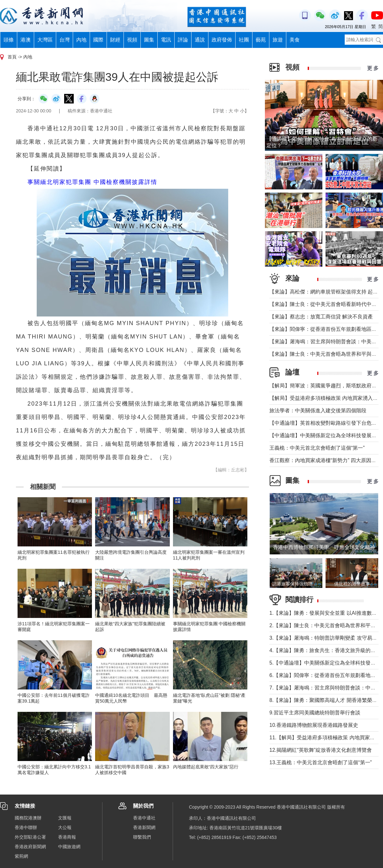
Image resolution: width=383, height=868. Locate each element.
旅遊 (278, 40)
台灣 (64, 40)
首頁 (12, 57)
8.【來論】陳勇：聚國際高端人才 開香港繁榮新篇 (326, 700)
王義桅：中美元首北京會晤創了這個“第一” (317, 448)
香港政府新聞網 (30, 847)
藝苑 (261, 40)
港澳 (26, 40)
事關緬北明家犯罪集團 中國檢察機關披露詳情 (92, 182)
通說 (200, 40)
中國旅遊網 (69, 847)
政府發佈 (222, 40)
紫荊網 (21, 856)
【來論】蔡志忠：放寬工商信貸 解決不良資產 (321, 317)
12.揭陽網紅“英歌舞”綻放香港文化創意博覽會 (321, 750)
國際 (98, 40)
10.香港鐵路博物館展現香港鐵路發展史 (314, 725)
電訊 (166, 40)
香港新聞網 (144, 827)
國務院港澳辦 (28, 818)
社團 (244, 40)
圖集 (149, 40)
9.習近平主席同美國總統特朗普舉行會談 (315, 713)
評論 (183, 40)
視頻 (132, 40)
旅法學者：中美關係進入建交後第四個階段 (318, 411)
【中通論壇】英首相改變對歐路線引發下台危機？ (326, 423)
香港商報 (67, 837)
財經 (115, 40)
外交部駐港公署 (30, 837)
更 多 (373, 68)
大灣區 (45, 40)
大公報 (65, 827)
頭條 (9, 40)
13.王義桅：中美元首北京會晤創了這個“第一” (321, 762)
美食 (295, 40)
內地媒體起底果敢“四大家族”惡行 (206, 767)
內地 (81, 40)
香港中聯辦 (26, 827)
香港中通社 (144, 818)
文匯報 (65, 818)
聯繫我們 (142, 837)
